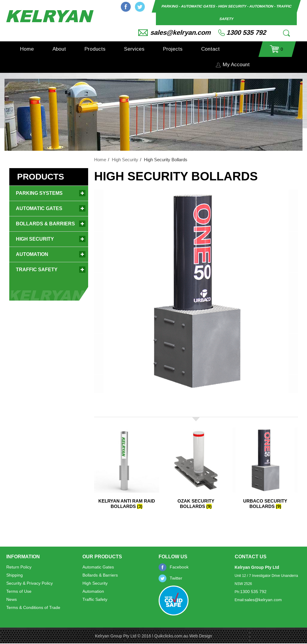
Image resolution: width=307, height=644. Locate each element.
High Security (125, 160)
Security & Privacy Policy (30, 583)
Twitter (140, 7)
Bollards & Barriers (45, 224)
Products (95, 49)
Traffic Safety (37, 270)
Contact (210, 49)
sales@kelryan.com (180, 33)
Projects (173, 49)
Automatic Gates (39, 208)
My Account (236, 65)
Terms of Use (19, 591)
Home (27, 49)
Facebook (126, 7)
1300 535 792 (246, 33)
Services (134, 49)
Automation (32, 254)
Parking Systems (39, 193)
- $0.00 (276, 51)
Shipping (15, 575)
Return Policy (19, 567)
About (59, 49)
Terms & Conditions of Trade (33, 607)
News (12, 599)
